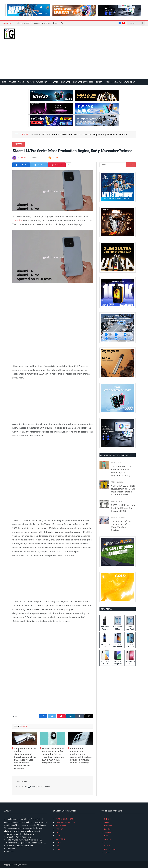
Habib (23, 158)
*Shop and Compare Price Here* (20, 846)
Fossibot (108, 829)
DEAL (116, 82)
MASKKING (60, 839)
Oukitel (107, 846)
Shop (133, 82)
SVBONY (108, 819)
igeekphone (22, 865)
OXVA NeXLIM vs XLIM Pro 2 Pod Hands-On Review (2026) (123, 508)
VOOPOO (59, 829)
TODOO (59, 842)
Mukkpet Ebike (110, 849)
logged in (30, 786)
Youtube (10, 852)
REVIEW (99, 82)
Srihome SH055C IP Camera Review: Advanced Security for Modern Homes (41, 23)
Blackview (108, 826)
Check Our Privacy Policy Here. (19, 837)
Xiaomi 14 (18, 220)
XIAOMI (129, 455)
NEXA (58, 836)
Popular (104, 455)
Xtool (106, 842)
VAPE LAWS (124, 82)
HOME (3, 82)
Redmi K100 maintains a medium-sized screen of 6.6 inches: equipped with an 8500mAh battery (81, 756)
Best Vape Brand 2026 (83, 82)
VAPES (56, 82)
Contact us (11, 834)
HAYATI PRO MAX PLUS (65, 822)
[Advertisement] (74, 61)
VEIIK (58, 849)
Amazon (13, 82)
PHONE (21, 82)
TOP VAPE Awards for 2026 (39, 82)
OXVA (58, 832)
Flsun (106, 836)
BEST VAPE (66, 82)
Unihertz (108, 832)
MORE (108, 82)
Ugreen (107, 853)
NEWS (18, 144)
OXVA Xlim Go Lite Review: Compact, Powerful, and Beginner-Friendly (121, 471)
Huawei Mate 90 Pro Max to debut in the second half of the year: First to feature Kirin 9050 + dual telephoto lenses (53, 756)
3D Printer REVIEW (117, 455)
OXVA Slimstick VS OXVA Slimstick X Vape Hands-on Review (121, 526)
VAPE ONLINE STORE (64, 819)
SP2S (58, 846)
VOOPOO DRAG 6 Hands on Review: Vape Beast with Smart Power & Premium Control (123, 490)
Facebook (11, 849)
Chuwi (107, 822)
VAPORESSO (61, 826)
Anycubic (108, 839)
